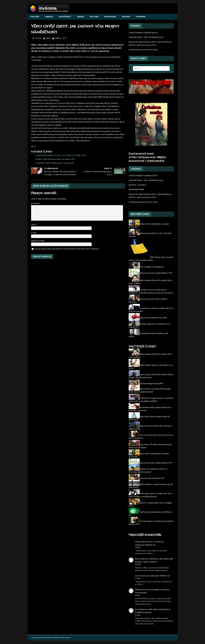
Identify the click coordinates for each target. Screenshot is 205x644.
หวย (137, 576)
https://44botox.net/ (144, 542)
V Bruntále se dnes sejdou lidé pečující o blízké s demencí (154, 560)
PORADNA (141, 17)
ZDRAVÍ (80, 17)
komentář (35, 204)
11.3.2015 (38, 38)
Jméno (34, 225)
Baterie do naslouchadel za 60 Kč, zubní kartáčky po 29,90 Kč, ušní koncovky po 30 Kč (150, 44)
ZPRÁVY (58, 38)
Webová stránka (38, 241)
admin (48, 38)
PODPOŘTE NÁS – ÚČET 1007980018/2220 (146, 37)
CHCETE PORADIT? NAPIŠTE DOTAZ (143, 33)
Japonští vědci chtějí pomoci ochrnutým (55, 163)
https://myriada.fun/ (142, 157)
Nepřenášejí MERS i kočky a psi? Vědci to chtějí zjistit (61, 155)
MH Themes (66, 638)
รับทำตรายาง (141, 590)
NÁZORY (126, 17)
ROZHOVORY (110, 17)
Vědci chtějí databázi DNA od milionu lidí (56, 159)
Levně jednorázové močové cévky (143, 50)
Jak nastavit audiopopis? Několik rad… (149, 543)
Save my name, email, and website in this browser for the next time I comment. (66, 249)
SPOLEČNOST (65, 17)
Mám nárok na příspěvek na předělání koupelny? (153, 611)
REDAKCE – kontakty (137, 185)
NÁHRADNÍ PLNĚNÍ (136, 190)
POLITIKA (35, 17)
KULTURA (94, 17)
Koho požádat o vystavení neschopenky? (152, 591)
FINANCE (49, 17)
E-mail (34, 233)
